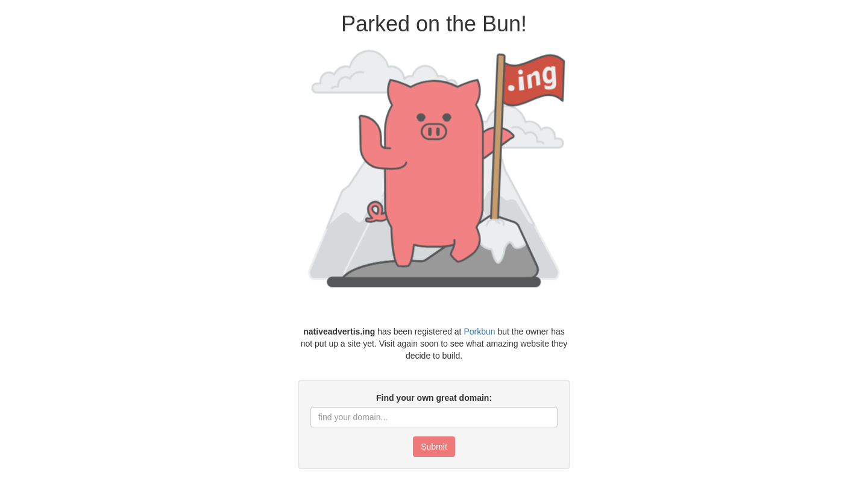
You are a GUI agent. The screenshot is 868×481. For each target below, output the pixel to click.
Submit (434, 447)
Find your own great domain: (434, 398)
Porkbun (479, 332)
